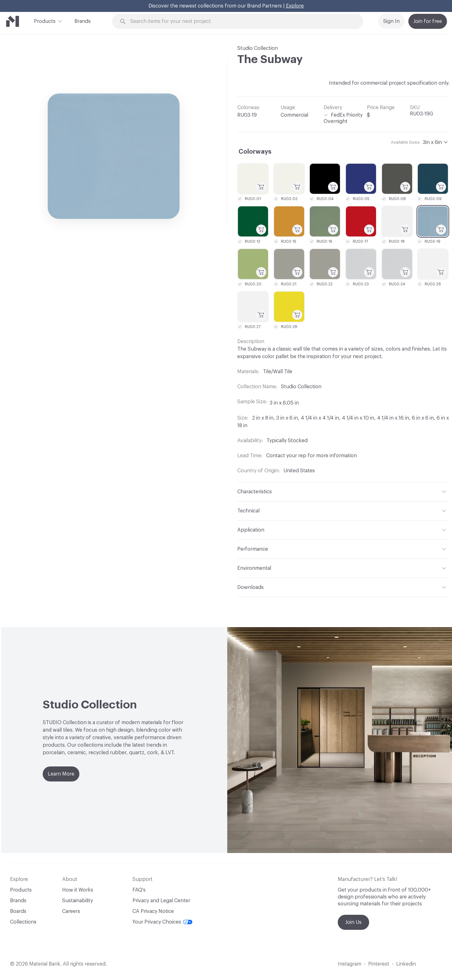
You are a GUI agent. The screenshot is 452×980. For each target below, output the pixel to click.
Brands (83, 21)
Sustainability (78, 901)
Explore (295, 6)
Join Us (353, 922)
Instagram (350, 964)
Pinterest (379, 964)
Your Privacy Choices (162, 922)
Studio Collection (258, 48)
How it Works (78, 890)
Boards (18, 911)
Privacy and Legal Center (161, 901)
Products (45, 21)
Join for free (428, 21)
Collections (23, 922)
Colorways (255, 152)
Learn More (61, 774)
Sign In (391, 21)
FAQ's (139, 890)
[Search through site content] (241, 21)
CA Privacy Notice (153, 911)
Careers (71, 911)
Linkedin (406, 964)
